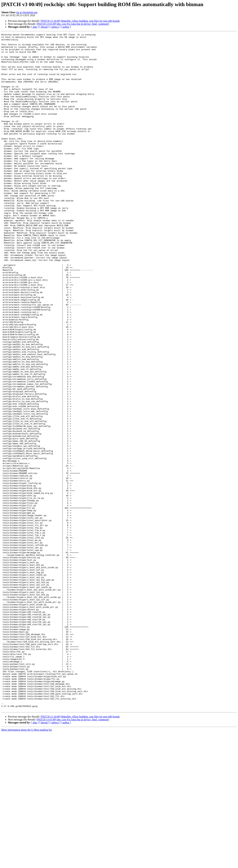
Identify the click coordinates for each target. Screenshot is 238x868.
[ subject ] (55, 27)
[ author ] (66, 27)
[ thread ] (44, 27)
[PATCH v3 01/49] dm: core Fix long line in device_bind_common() (73, 24)
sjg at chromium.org (27, 12)
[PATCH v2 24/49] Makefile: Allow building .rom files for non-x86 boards (80, 21)
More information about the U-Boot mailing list (27, 865)
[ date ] (35, 27)
